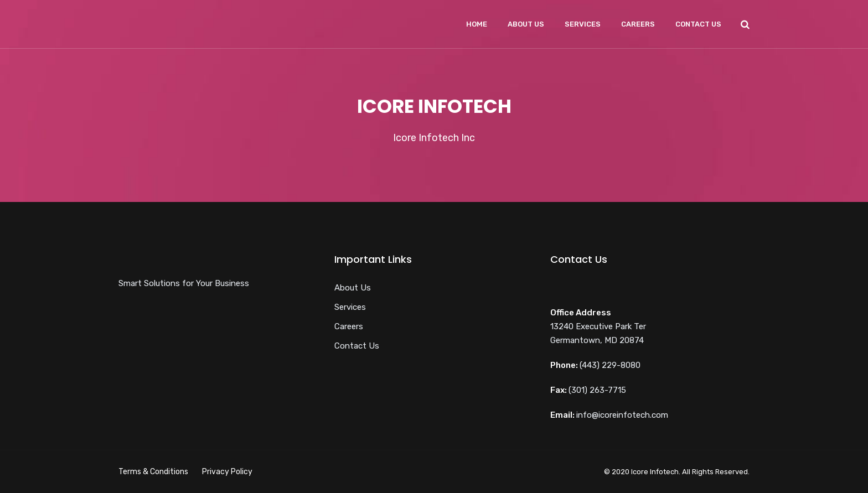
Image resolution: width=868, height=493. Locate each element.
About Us (526, 24)
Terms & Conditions (153, 472)
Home (477, 24)
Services (583, 24)
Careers (638, 24)
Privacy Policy (227, 472)
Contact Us (698, 24)
